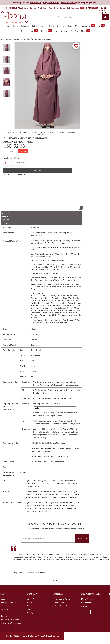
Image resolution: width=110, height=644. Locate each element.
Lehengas (25, 26)
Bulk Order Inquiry (73, 8)
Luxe (34, 31)
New (8, 26)
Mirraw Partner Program (64, 606)
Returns (4, 223)
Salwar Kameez (39, 26)
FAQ (2, 613)
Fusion (47, 31)
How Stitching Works (8, 602)
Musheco (35, 329)
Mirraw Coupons (88, 599)
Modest (23, 31)
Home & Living (61, 31)
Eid (101, 26)
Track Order (42, 8)
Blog (29, 606)
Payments (5, 220)
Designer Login (60, 602)
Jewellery (61, 26)
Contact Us (32, 602)
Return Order (53, 8)
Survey (62, 8)
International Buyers (62, 599)
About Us (31, 599)
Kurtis (51, 26)
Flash (86, 31)
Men (77, 26)
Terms (30, 609)
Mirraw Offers (87, 602)
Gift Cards (91, 8)
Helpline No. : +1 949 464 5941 (12, 620)
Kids (70, 26)
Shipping (5, 216)
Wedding (88, 26)
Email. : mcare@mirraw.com (11, 623)
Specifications (7, 213)
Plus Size (74, 31)
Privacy (30, 613)
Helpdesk (4, 616)
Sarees (15, 26)
